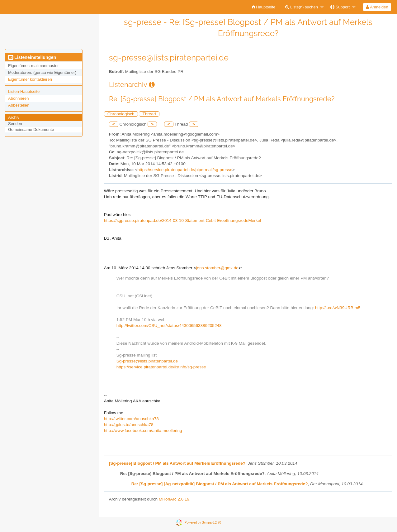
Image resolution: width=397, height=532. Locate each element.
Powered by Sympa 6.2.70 (203, 522)
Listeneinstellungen (32, 57)
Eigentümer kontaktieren (30, 79)
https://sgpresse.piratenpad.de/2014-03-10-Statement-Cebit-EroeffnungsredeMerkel (183, 220)
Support (340, 7)
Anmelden (377, 7)
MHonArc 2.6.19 (174, 499)
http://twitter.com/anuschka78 (131, 419)
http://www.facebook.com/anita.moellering (143, 431)
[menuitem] (264, 7)
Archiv (14, 117)
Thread (149, 114)
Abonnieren (19, 98)
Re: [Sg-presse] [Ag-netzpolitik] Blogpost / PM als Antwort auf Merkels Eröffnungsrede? (220, 484)
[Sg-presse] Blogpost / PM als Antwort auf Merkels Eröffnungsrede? (177, 463)
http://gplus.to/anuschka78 (129, 425)
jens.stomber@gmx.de (217, 268)
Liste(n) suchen (302, 7)
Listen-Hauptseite (24, 91)
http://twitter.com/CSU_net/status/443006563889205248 (169, 326)
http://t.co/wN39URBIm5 (338, 308)
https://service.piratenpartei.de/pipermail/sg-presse (185, 170)
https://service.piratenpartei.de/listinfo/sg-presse (161, 367)
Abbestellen (19, 105)
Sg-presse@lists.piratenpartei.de (147, 361)
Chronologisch (121, 114)
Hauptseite (264, 7)
